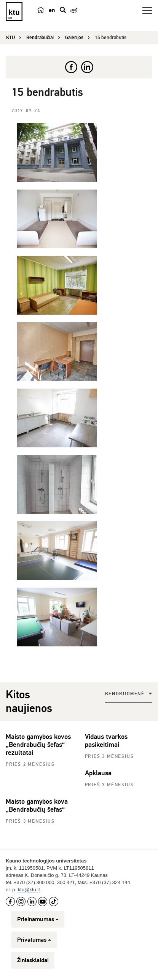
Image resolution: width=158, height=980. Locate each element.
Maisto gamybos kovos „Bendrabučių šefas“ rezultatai (38, 745)
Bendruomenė (125, 694)
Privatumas (34, 940)
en (52, 10)
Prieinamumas (38, 919)
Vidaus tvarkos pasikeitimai (106, 741)
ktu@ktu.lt (29, 890)
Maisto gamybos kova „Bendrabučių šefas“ (37, 805)
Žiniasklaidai (33, 960)
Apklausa (98, 773)
